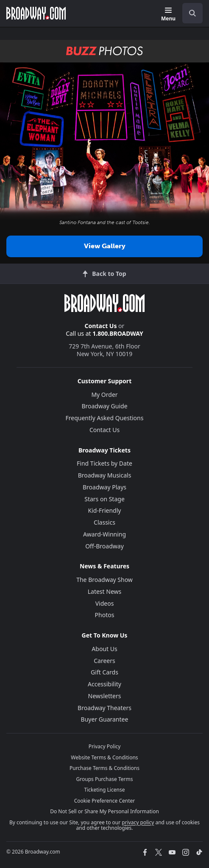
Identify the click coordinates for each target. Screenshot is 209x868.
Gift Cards (104, 672)
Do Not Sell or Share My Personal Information (104, 811)
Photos (105, 615)
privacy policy (138, 822)
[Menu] (168, 15)
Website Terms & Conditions (104, 757)
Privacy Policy (105, 746)
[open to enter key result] (192, 13)
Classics (104, 522)
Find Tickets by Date (104, 463)
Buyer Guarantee (105, 719)
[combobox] (189, 13)
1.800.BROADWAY (118, 333)
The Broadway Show (104, 580)
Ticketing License (105, 790)
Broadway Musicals (105, 475)
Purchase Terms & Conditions (104, 768)
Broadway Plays (104, 487)
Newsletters (105, 696)
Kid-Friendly (105, 510)
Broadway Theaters (104, 708)
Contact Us (101, 326)
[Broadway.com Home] (36, 13)
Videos (105, 603)
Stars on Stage (104, 499)
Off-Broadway (104, 546)
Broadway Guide (104, 406)
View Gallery (105, 246)
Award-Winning (104, 534)
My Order (104, 395)
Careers (104, 661)
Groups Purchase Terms (105, 779)
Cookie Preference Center (105, 801)
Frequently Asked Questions (105, 418)
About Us (104, 649)
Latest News (105, 591)
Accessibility (104, 684)
